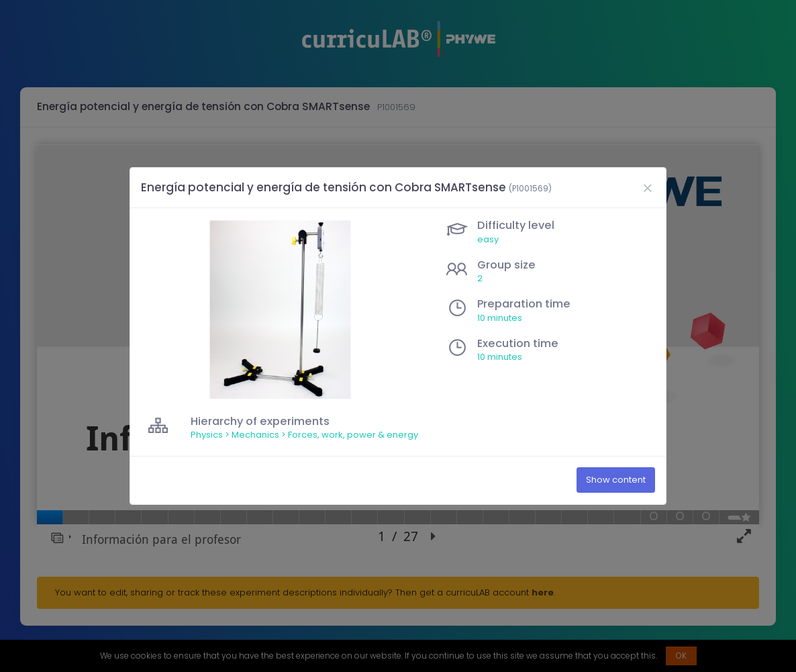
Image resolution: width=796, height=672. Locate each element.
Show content (616, 480)
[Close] (647, 188)
